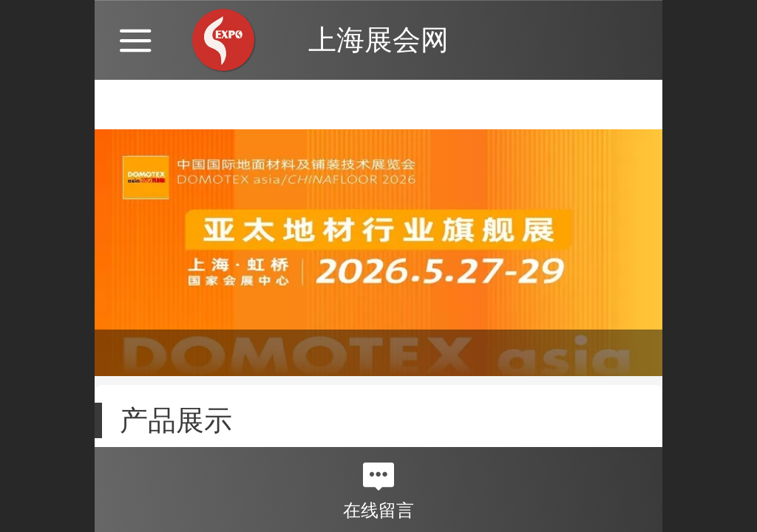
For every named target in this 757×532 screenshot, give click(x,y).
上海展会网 (378, 40)
